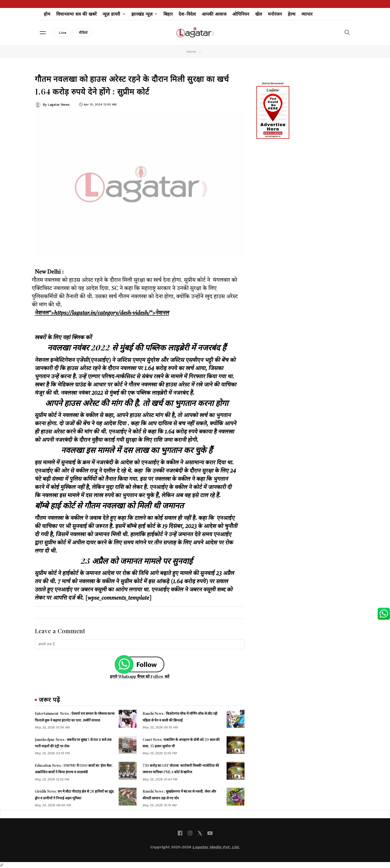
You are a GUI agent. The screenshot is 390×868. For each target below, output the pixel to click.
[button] (43, 33)
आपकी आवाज (214, 14)
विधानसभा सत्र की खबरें (76, 14)
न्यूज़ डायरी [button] (114, 14)
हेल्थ (292, 14)
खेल (259, 14)
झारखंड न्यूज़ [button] (145, 14)
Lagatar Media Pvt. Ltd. (216, 847)
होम (47, 14)
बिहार (168, 14)
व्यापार (307, 14)
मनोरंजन (275, 14)
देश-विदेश (187, 14)
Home (191, 51)
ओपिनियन (241, 14)
